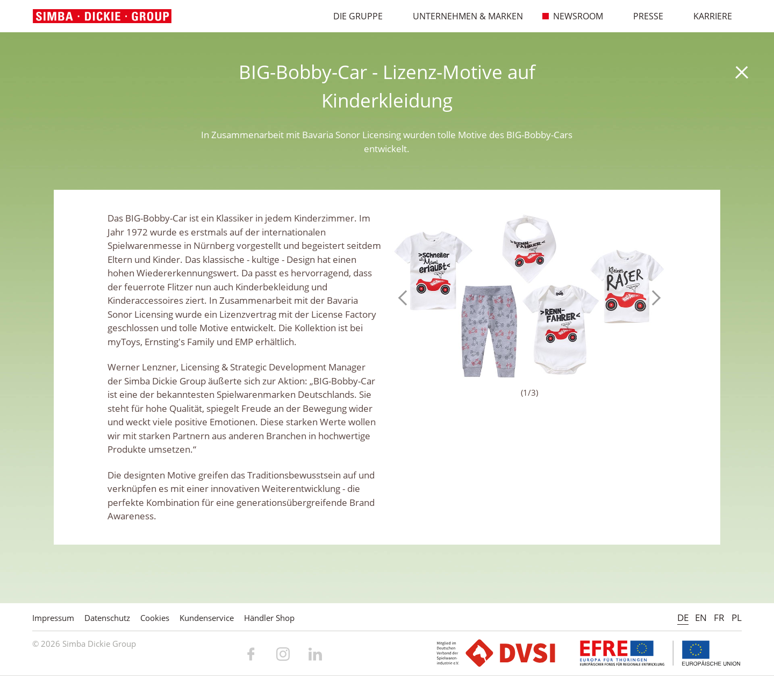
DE (683, 617)
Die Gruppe (353, 16)
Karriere (707, 16)
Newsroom (573, 16)
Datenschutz (107, 618)
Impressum (53, 618)
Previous (406, 298)
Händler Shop (269, 618)
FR (719, 617)
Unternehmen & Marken (463, 16)
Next (653, 298)
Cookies (155, 618)
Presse (643, 16)
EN (701, 617)
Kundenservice (207, 618)
